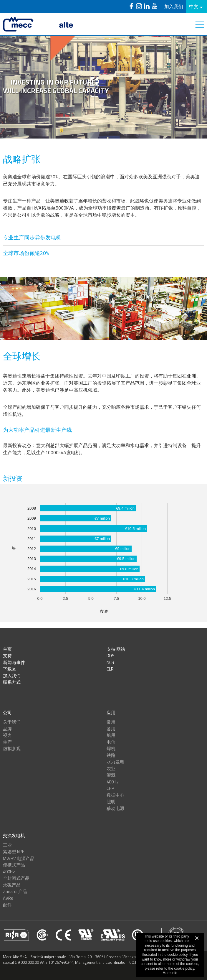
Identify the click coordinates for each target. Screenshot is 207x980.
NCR (110, 662)
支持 (7, 656)
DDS (111, 656)
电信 (111, 742)
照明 (111, 802)
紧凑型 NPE (14, 852)
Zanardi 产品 (15, 891)
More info (170, 973)
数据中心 (115, 795)
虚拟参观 (12, 748)
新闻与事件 (14, 662)
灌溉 (111, 775)
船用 (111, 735)
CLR (110, 669)
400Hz (113, 782)
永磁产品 (12, 885)
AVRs (8, 898)
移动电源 (115, 808)
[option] (103, 87)
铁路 (111, 755)
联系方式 (12, 682)
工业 (7, 845)
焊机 (111, 748)
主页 (7, 649)
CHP (110, 788)
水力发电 (115, 762)
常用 (111, 722)
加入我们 (174, 6)
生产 (7, 742)
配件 (7, 905)
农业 (111, 769)
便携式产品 (14, 865)
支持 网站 (116, 649)
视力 (7, 735)
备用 (111, 729)
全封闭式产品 (16, 878)
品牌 (7, 729)
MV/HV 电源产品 (19, 858)
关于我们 (12, 722)
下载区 (10, 669)
